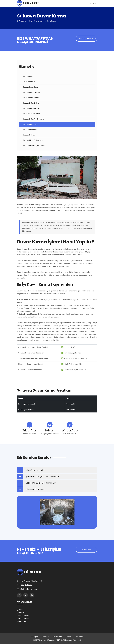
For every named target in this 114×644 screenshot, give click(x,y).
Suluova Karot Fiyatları (31, 92)
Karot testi (22, 621)
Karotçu (21, 613)
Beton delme (23, 616)
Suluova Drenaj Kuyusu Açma (34, 146)
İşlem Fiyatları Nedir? (35, 470)
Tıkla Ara (86, 550)
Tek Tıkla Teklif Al (70, 434)
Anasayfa (22, 21)
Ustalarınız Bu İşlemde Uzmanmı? (41, 483)
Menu (94, 3)
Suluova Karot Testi (30, 87)
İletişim (68, 637)
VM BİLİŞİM (60, 640)
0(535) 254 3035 (30, 434)
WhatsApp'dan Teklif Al (86, 39)
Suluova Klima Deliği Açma (33, 140)
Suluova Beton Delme (31, 103)
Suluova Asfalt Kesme (31, 114)
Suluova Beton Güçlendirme (33, 119)
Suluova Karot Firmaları (32, 98)
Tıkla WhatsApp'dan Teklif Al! (31, 581)
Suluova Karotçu (29, 82)
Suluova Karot (28, 76)
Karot (20, 610)
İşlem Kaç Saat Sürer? (36, 489)
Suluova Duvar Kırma (31, 124)
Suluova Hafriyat (29, 135)
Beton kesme (23, 619)
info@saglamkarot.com (50, 434)
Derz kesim (79, 637)
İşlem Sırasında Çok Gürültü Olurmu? (42, 477)
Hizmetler (33, 21)
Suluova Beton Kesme (31, 108)
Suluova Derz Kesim (30, 130)
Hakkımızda (57, 637)
